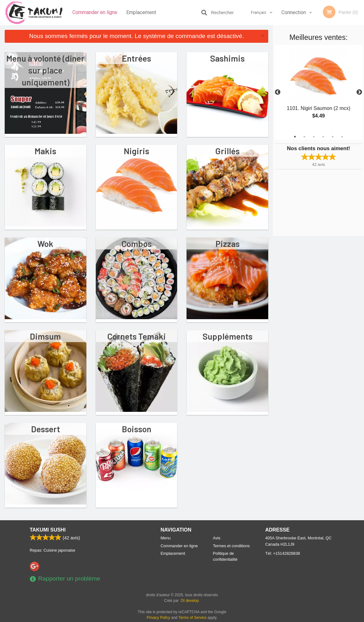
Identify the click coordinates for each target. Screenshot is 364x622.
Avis (217, 538)
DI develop (190, 601)
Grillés (227, 151)
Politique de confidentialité (225, 556)
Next (359, 92)
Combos (136, 243)
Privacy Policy (158, 618)
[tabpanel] (318, 89)
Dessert (46, 429)
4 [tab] (323, 137)
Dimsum (45, 336)
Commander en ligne (95, 12)
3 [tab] (314, 137)
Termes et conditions (231, 546)
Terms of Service (192, 618)
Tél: (283, 553)
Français (259, 12)
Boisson (137, 429)
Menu (166, 538)
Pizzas (228, 243)
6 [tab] (342, 137)
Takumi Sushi (48, 530)
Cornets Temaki (136, 336)
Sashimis (227, 58)
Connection (294, 12)
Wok (45, 243)
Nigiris (136, 151)
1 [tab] (295, 137)
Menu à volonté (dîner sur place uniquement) (45, 70)
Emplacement (141, 12)
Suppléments (228, 336)
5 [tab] (333, 137)
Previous (278, 92)
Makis (45, 151)
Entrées (136, 58)
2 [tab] (304, 137)
